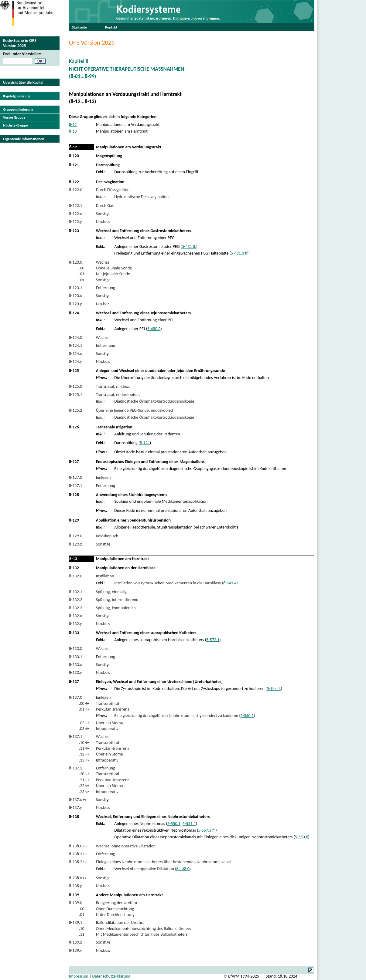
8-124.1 (76, 345)
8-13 (73, 131)
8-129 (74, 520)
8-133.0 (76, 649)
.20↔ (79, 774)
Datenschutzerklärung (111, 976)
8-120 (74, 156)
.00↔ (79, 703)
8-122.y (75, 222)
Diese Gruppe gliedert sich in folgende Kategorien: (113, 117)
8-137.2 (76, 768)
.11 (77, 934)
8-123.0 (76, 262)
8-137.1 (76, 737)
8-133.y (75, 672)
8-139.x (75, 942)
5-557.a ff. (207, 830)
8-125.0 (76, 386)
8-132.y (75, 624)
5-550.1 (247, 716)
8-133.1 (76, 657)
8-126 (74, 427)
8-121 (74, 165)
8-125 (74, 371)
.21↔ (79, 780)
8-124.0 (76, 338)
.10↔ (79, 743)
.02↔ (79, 723)
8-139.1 (76, 923)
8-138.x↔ (78, 878)
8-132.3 (76, 608)
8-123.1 (76, 288)
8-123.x (75, 296)
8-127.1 (76, 486)
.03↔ (79, 729)
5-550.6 (302, 837)
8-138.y (75, 886)
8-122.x (75, 214)
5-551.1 (189, 824)
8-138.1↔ (78, 854)
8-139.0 (76, 903)
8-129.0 (76, 536)
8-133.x (75, 665)
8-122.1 (76, 206)
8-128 (74, 495)
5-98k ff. (274, 689)
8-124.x (75, 354)
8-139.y (75, 950)
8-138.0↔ (78, 846)
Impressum (79, 976)
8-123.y (75, 304)
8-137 (74, 682)
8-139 (74, 895)
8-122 (74, 182)
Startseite (79, 27)
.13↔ (79, 760)
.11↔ (79, 748)
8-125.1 (76, 395)
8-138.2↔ (78, 862)
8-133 (74, 633)
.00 (77, 268)
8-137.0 (76, 697)
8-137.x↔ (78, 800)
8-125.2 (76, 410)
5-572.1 (213, 640)
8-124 (74, 313)
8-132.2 (76, 600)
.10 (77, 929)
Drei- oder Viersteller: (22, 54)
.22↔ (79, 786)
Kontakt (111, 27)
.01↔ (79, 709)
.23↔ (79, 792)
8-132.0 (76, 576)
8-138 (74, 817)
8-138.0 (183, 869)
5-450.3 (154, 329)
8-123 (74, 231)
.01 (77, 274)
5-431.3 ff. (240, 253)
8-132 (74, 568)
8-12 (73, 125)
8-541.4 (230, 583)
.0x (77, 280)
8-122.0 (76, 190)
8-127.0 (76, 477)
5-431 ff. (189, 247)
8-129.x (75, 544)
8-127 (74, 462)
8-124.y (75, 362)
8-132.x (75, 616)
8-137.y (75, 808)
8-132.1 (76, 592)
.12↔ (79, 754)
